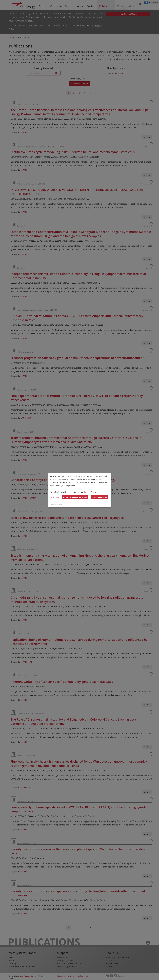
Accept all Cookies (99, 497)
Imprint (60, 504)
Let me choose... (56, 497)
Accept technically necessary (75, 497)
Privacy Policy (90, 492)
